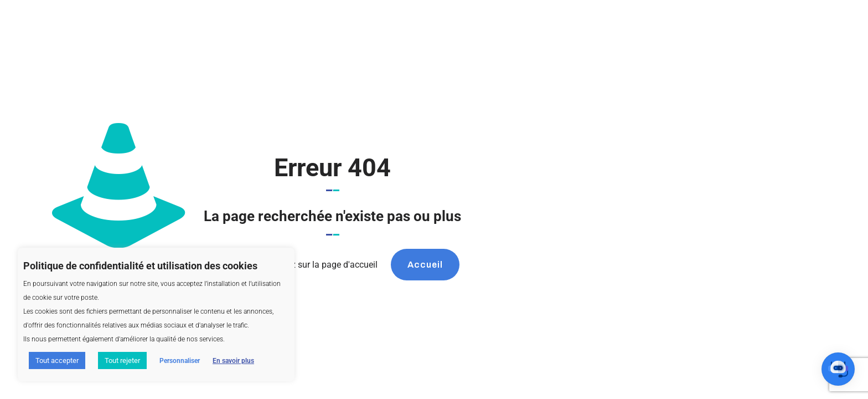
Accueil (425, 265)
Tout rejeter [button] (122, 360)
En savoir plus (233, 361)
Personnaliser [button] (180, 361)
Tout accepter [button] (57, 360)
